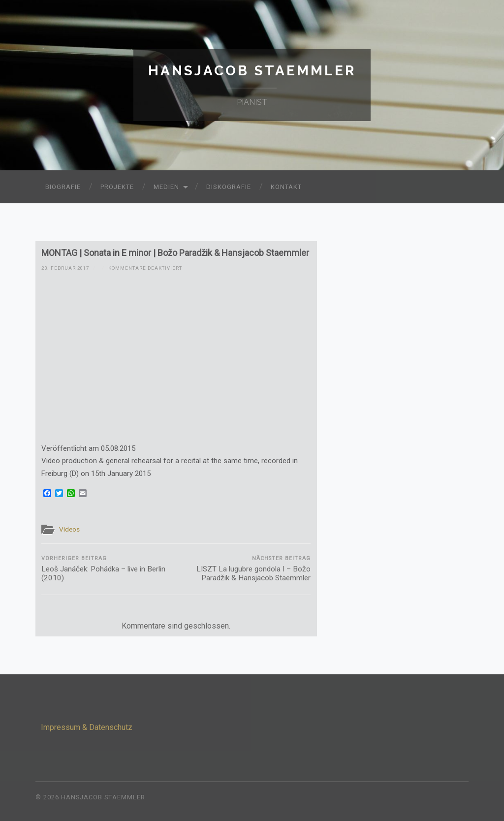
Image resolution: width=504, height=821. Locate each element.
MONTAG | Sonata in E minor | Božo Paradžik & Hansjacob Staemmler (175, 253)
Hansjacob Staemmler (252, 71)
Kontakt (286, 187)
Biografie (63, 187)
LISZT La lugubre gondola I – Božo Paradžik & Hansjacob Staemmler (245, 569)
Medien (166, 187)
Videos (69, 529)
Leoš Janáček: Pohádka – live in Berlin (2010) (107, 569)
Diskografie (229, 187)
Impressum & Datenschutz (87, 727)
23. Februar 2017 (65, 268)
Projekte (117, 187)
